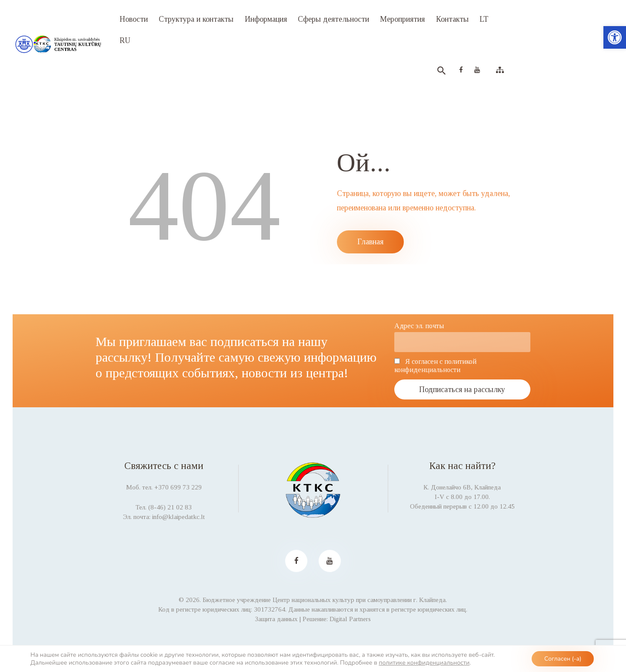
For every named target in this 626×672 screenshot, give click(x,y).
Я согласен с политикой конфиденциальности (435, 366)
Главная (370, 242)
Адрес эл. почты (419, 326)
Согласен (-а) (562, 658)
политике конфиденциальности (424, 662)
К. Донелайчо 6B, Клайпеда (462, 487)
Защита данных (276, 619)
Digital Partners (350, 619)
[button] (615, 37)
